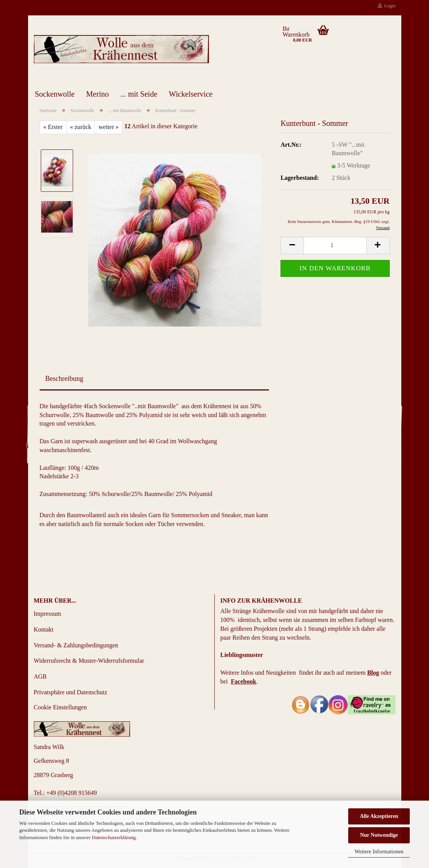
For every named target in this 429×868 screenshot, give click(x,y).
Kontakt (44, 629)
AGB (40, 676)
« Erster (53, 127)
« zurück (81, 127)
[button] (292, 245)
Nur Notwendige (379, 835)
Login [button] (387, 6)
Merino (98, 94)
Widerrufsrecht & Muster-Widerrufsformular (89, 661)
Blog (373, 673)
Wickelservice (191, 94)
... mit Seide (139, 94)
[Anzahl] (335, 245)
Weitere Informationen (379, 852)
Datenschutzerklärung (114, 837)
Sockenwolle (55, 94)
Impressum (48, 614)
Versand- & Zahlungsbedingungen (76, 645)
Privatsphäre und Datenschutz (71, 692)
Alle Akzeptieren (379, 816)
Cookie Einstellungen (60, 707)
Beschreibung (64, 379)
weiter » (109, 127)
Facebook (244, 681)
